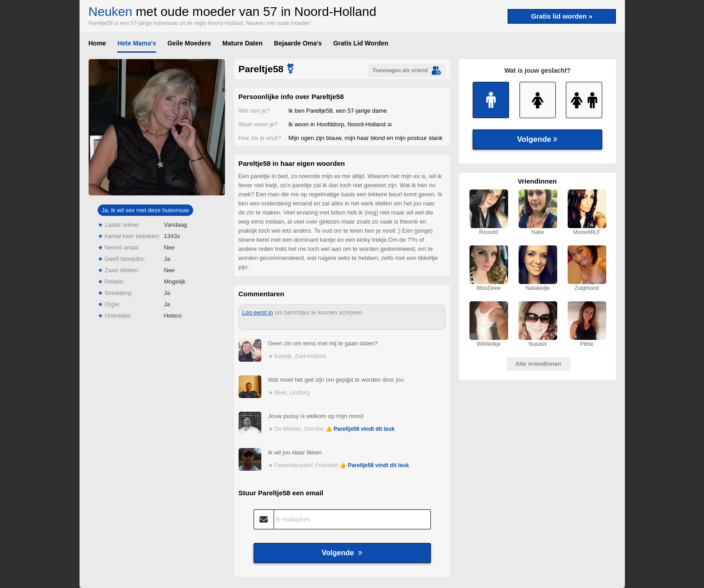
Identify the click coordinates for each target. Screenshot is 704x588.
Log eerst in (258, 312)
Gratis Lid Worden (361, 43)
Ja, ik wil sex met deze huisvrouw (145, 210)
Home (97, 43)
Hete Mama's (137, 43)
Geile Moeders (189, 43)
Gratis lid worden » (562, 16)
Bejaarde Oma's (298, 43)
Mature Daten (242, 43)
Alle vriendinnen (538, 364)
